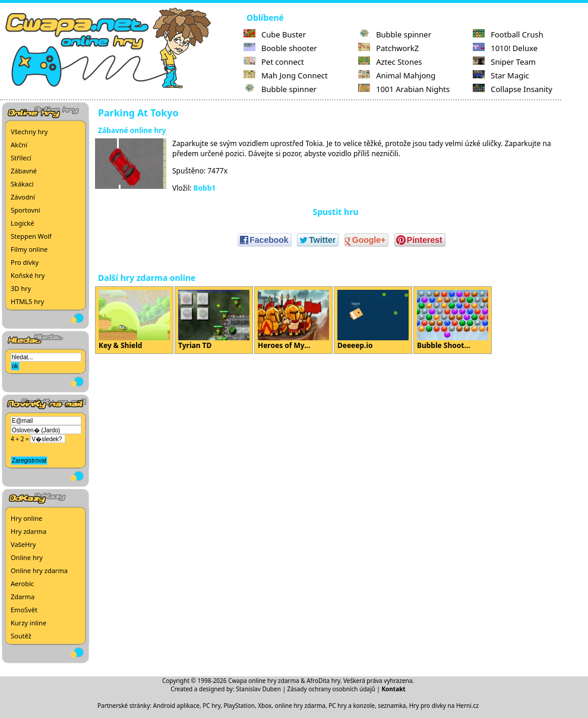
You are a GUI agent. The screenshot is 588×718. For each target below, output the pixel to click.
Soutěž (21, 636)
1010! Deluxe (505, 48)
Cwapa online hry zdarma (264, 681)
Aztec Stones (390, 62)
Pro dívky (25, 262)
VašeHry (23, 544)
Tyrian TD (214, 320)
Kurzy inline (29, 623)
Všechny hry (29, 132)
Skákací (22, 184)
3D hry (21, 288)
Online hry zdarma (39, 570)
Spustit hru (335, 212)
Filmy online (29, 249)
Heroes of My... (293, 320)
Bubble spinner (280, 89)
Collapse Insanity (513, 89)
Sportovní (26, 210)
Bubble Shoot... (453, 320)
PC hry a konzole (352, 706)
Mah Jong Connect (286, 75)
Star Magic (501, 75)
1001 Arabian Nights (404, 89)
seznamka (392, 706)
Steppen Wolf (31, 236)
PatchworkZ (388, 48)
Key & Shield (134, 320)
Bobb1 (205, 188)
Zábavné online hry (132, 130)
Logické (22, 223)
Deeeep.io (373, 320)
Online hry (27, 557)
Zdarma (23, 597)
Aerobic (22, 583)
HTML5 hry (27, 301)
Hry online (26, 518)
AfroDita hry (323, 681)
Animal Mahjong (397, 75)
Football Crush (508, 34)
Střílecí (21, 158)
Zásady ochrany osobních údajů (331, 689)
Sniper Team (504, 62)
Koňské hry (28, 275)
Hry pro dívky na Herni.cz (444, 706)
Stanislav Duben (258, 689)
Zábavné (24, 171)
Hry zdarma (29, 531)
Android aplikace (176, 706)
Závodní (23, 197)
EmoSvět (24, 610)
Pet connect (274, 62)
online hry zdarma (300, 706)
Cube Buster (275, 34)
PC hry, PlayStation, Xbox (237, 706)
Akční (19, 145)
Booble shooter (280, 48)
